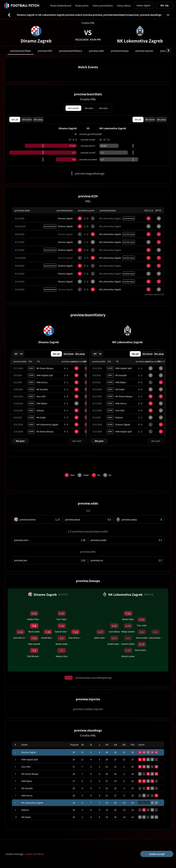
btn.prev (20, 441)
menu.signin (143, 5)
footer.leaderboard (61, 5)
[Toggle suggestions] (164, 5)
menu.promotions (103, 5)
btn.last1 (104, 108)
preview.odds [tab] (97, 51)
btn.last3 (89, 108)
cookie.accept (157, 854)
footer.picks (82, 5)
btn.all (15, 119)
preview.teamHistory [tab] (71, 51)
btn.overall (73, 108)
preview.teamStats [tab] (21, 51)
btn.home (27, 119)
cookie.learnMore (34, 854)
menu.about (124, 5)
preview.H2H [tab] (45, 51)
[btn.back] (9, 15)
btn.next (77, 441)
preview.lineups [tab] (120, 51)
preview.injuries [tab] (144, 51)
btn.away (38, 119)
